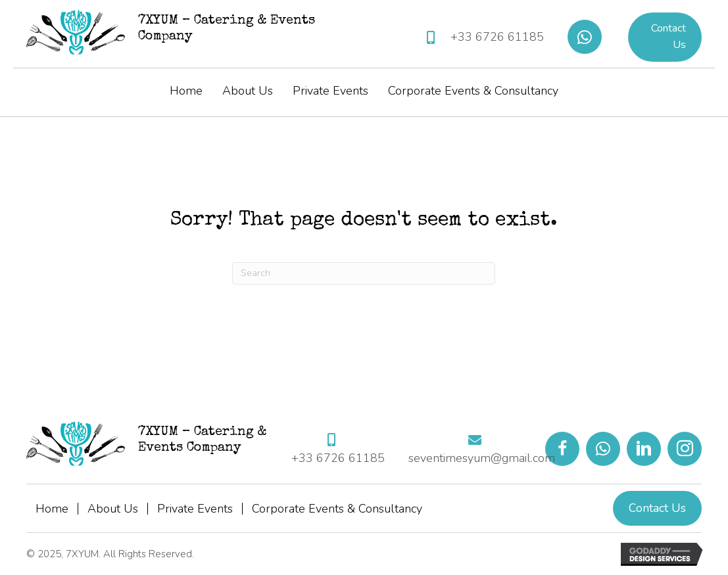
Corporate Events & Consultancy (337, 509)
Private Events (195, 509)
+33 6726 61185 (497, 37)
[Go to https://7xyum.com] (182, 32)
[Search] (364, 273)
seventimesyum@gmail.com (482, 458)
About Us (113, 509)
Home (52, 509)
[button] (585, 37)
